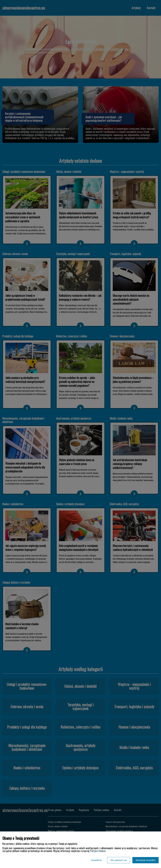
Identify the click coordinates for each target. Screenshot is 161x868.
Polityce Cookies (98, 851)
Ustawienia (96, 860)
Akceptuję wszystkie (146, 860)
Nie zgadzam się (119, 860)
